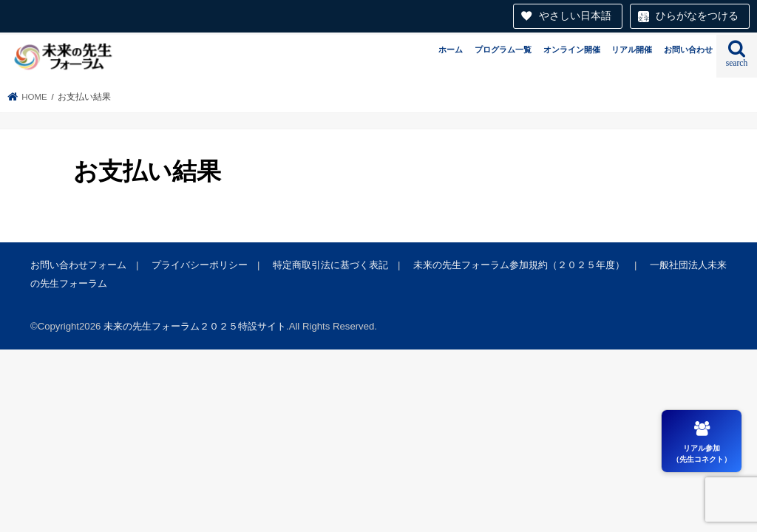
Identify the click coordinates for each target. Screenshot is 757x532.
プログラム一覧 (503, 50)
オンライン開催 (572, 50)
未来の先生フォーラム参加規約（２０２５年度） (519, 265)
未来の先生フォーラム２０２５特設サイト (195, 326)
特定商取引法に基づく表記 (330, 265)
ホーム (451, 50)
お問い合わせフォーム (78, 265)
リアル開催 (632, 50)
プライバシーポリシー (200, 265)
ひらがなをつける (697, 16)
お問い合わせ (688, 50)
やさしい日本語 (575, 16)
